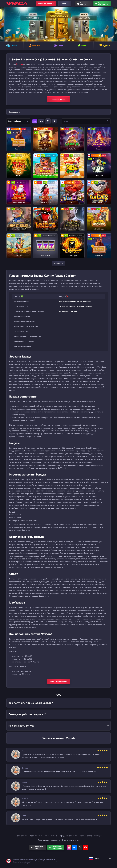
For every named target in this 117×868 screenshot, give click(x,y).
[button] (3, 24)
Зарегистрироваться (46, 4)
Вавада (20, 64)
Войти (65, 4)
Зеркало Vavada (58, 99)
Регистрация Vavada (58, 681)
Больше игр (59, 263)
